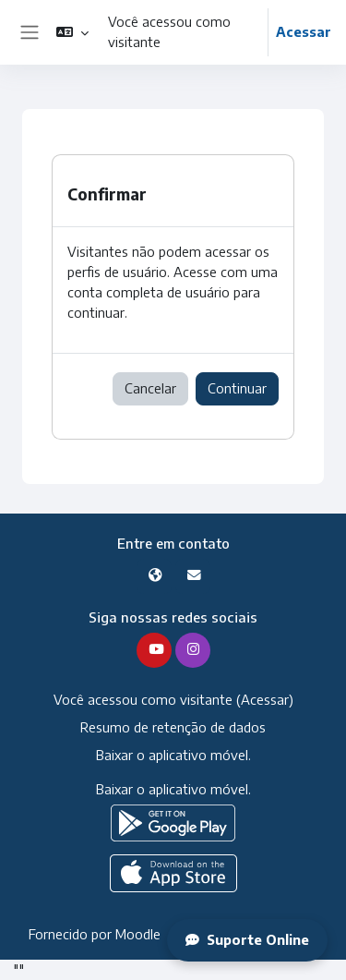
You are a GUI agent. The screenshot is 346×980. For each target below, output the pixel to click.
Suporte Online (247, 939)
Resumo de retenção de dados (173, 727)
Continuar (237, 388)
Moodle (138, 934)
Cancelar (150, 388)
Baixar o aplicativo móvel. (173, 755)
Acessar (304, 31)
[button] (72, 32)
